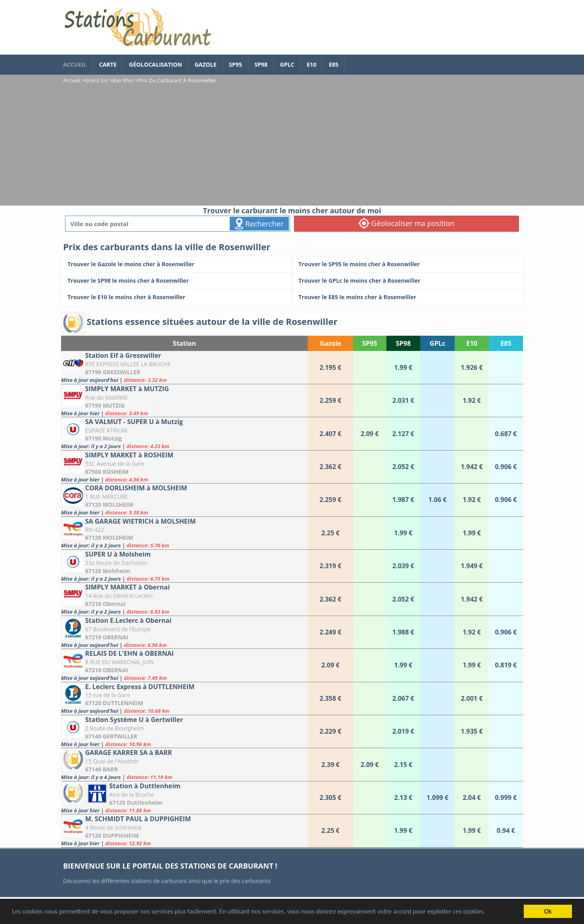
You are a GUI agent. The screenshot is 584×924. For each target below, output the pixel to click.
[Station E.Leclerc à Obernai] (184, 632)
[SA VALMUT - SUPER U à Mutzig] (184, 433)
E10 (312, 64)
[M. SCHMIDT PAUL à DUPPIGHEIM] (184, 831)
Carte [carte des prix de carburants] (108, 64)
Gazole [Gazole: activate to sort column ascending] (330, 343)
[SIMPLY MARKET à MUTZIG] (184, 401)
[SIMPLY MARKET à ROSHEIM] (184, 467)
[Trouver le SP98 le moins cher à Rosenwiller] (177, 281)
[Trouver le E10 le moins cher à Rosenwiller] (177, 297)
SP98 (261, 64)
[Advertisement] (292, 145)
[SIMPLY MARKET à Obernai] (184, 599)
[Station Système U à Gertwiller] (184, 731)
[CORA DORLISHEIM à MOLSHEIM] (184, 500)
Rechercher (259, 224)
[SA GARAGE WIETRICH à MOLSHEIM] (184, 533)
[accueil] (137, 27)
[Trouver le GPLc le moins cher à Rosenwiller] (407, 281)
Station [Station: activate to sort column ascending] (184, 343)
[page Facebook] (351, 61)
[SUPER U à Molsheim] (184, 566)
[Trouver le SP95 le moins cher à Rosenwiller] (407, 264)
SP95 (236, 64)
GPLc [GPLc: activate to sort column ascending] (438, 343)
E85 (334, 64)
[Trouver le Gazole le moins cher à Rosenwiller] (177, 264)
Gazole (205, 64)
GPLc (287, 64)
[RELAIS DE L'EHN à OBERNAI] (184, 665)
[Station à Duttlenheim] (184, 798)
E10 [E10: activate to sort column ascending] (472, 343)
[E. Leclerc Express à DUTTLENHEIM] (184, 699)
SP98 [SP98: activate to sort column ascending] (403, 343)
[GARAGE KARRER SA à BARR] (184, 764)
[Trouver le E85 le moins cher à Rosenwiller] (407, 297)
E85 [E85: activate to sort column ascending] (506, 343)
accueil (75, 64)
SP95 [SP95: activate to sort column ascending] (370, 343)
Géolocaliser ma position (406, 223)
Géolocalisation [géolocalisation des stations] (155, 64)
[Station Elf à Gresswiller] (184, 367)
